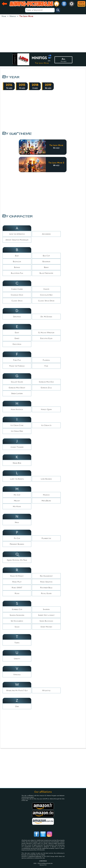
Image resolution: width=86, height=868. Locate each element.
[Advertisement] (43, 35)
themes (15, 59)
